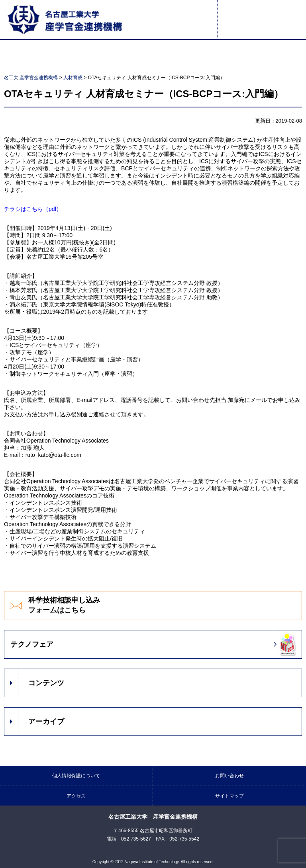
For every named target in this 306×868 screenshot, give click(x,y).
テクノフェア (32, 644)
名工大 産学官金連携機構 (31, 78)
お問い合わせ (229, 776)
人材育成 (73, 78)
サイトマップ (229, 796)
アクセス (76, 796)
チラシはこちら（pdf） (33, 209)
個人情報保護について (76, 776)
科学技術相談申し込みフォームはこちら (64, 605)
